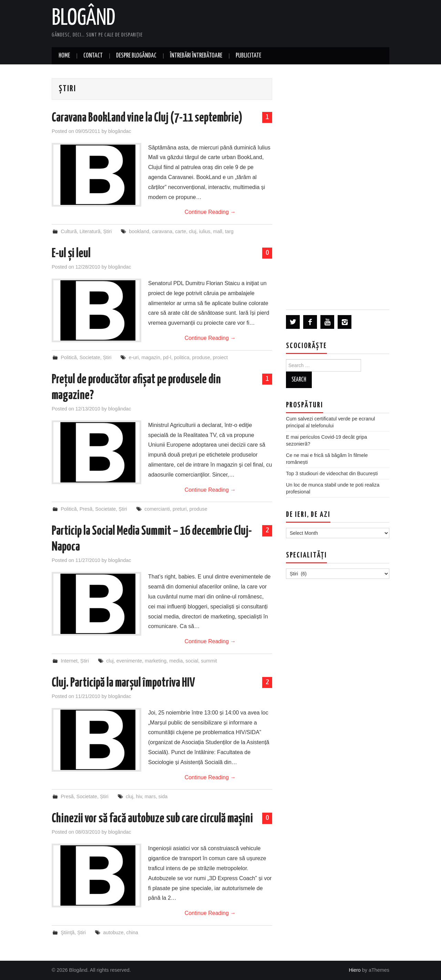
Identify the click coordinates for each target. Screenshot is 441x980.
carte (181, 231)
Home (64, 56)
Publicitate (248, 56)
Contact (93, 56)
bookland (139, 231)
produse (201, 357)
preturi (180, 509)
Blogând (84, 19)
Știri (107, 231)
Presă (86, 509)
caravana (162, 231)
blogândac (120, 131)
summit (209, 661)
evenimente (129, 661)
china (132, 932)
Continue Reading (210, 212)
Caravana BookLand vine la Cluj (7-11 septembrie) (147, 118)
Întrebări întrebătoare (196, 56)
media (176, 661)
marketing (156, 661)
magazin (151, 357)
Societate (90, 357)
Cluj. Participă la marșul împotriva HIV (123, 683)
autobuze (113, 932)
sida (163, 796)
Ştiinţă (68, 932)
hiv (139, 796)
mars (150, 796)
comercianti (157, 509)
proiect (220, 357)
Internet (69, 661)
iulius (205, 231)
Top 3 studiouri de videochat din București (332, 473)
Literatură (90, 231)
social (192, 661)
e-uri (134, 357)
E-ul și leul (71, 254)
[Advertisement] (338, 187)
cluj (193, 231)
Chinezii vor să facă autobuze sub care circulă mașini (152, 819)
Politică (69, 357)
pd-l (167, 357)
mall (218, 231)
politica (182, 357)
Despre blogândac (136, 56)
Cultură (69, 231)
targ (229, 231)
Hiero (355, 970)
